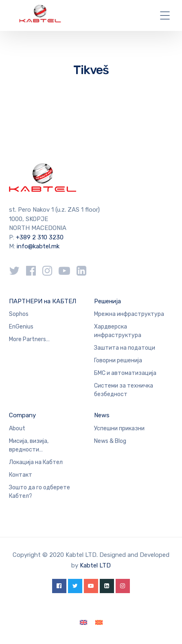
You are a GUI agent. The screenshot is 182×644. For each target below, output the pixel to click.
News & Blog (110, 441)
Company (22, 415)
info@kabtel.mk (38, 246)
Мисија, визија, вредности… (29, 445)
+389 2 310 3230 (39, 237)
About (17, 428)
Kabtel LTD (95, 565)
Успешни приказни (119, 428)
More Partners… (29, 339)
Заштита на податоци (125, 348)
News (102, 415)
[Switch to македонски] (99, 623)
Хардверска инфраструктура (118, 331)
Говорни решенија (118, 360)
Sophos (19, 314)
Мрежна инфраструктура (129, 314)
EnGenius (21, 327)
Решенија (107, 301)
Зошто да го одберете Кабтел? (39, 492)
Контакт (21, 475)
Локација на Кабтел (36, 462)
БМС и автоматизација (125, 373)
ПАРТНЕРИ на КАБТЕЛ (43, 301)
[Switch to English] (83, 623)
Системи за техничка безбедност (124, 390)
